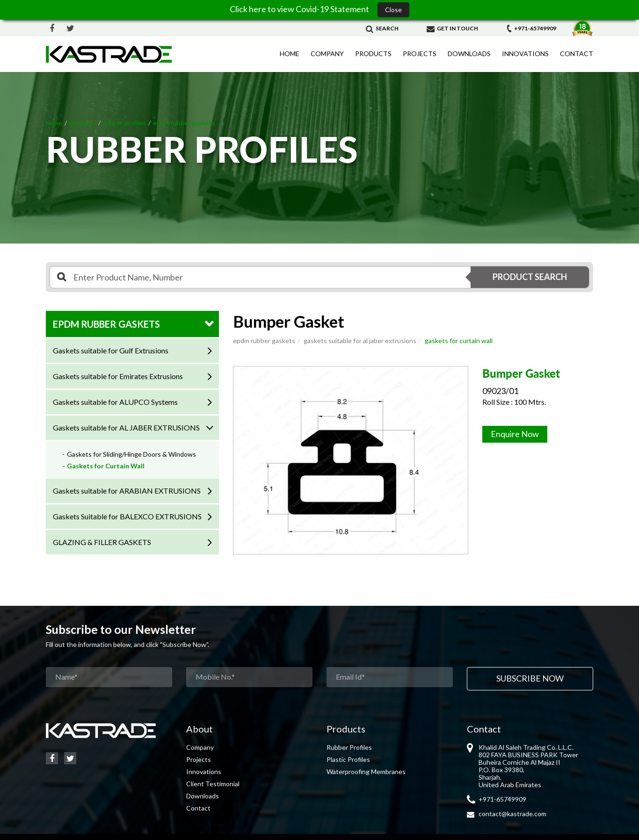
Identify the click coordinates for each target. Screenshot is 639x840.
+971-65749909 (531, 28)
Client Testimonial (213, 784)
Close (393, 10)
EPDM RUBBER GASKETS (106, 324)
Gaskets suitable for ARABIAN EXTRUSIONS (127, 491)
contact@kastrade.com (512, 814)
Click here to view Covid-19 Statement (300, 9)
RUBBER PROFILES (124, 123)
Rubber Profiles (349, 747)
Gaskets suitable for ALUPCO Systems (115, 402)
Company (327, 54)
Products (373, 54)
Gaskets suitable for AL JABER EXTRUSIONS (126, 427)
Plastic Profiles (348, 759)
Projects (420, 54)
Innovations (525, 54)
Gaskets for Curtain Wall (106, 466)
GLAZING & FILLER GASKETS (102, 542)
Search (382, 28)
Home (290, 54)
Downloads (469, 54)
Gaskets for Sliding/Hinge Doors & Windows (131, 454)
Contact (577, 54)
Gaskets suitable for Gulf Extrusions (111, 350)
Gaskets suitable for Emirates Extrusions (118, 376)
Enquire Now (515, 434)
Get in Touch (452, 28)
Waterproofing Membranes (366, 772)
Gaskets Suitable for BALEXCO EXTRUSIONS (127, 516)
